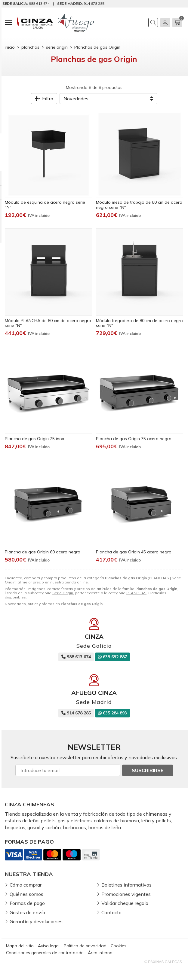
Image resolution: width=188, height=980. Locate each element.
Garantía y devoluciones (36, 921)
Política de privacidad (85, 946)
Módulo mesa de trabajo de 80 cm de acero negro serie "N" (139, 205)
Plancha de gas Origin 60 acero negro (43, 552)
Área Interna (100, 953)
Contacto (111, 912)
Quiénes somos (26, 894)
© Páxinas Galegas (163, 962)
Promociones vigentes (126, 894)
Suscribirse (148, 770)
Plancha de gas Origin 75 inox (34, 439)
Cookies (119, 946)
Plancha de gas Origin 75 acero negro (134, 439)
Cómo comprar (26, 885)
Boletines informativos (126, 885)
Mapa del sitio (20, 946)
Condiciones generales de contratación (45, 953)
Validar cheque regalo (125, 903)
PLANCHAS (136, 593)
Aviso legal (49, 946)
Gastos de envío (27, 912)
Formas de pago (27, 903)
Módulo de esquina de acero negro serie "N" (45, 205)
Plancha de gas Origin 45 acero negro (134, 552)
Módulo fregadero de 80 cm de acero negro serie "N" (139, 323)
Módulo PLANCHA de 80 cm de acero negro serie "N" (48, 323)
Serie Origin (63, 593)
